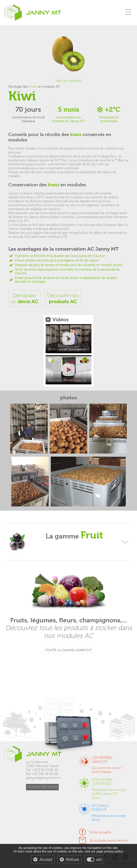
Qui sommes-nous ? (107, 768)
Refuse (73, 859)
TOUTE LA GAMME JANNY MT (69, 650)
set (99, 859)
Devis (96, 798)
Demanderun (24, 298)
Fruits (33, 87)
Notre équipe (101, 772)
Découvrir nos (63, 298)
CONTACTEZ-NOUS (42, 787)
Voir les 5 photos (69, 81)
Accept (46, 859)
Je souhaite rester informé (109, 840)
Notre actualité (100, 832)
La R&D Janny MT (105, 794)
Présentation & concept (109, 790)
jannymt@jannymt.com (43, 778)
